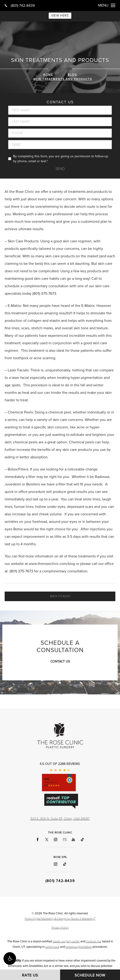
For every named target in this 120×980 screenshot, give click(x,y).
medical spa (94, 941)
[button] (10, 958)
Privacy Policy (60, 928)
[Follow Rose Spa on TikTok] (64, 864)
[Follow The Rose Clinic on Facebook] (38, 840)
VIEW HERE (60, 16)
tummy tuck (52, 947)
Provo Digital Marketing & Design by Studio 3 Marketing (60, 919)
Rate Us (30, 975)
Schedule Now (90, 975)
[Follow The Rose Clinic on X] (47, 840)
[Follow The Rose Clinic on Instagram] (56, 840)
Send (60, 169)
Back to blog (60, 596)
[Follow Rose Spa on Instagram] (56, 864)
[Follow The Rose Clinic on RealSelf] (64, 840)
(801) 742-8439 (20, 6)
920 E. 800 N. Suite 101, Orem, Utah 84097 (60, 819)
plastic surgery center (66, 941)
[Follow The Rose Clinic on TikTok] (82, 840)
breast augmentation (79, 947)
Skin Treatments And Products (63, 79)
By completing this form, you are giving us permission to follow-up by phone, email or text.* (61, 159)
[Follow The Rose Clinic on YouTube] (73, 840)
